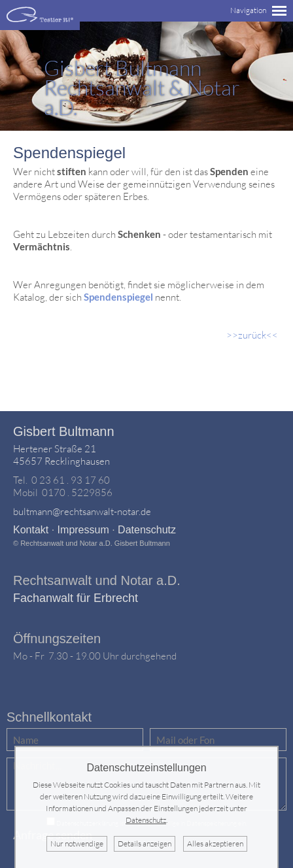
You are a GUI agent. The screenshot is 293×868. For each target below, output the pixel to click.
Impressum (83, 530)
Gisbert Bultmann (64, 431)
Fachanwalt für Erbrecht (76, 598)
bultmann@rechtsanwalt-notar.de (82, 511)
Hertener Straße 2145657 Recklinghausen (61, 455)
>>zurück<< (252, 335)
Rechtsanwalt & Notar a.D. (142, 87)
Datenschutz (147, 530)
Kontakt (31, 530)
